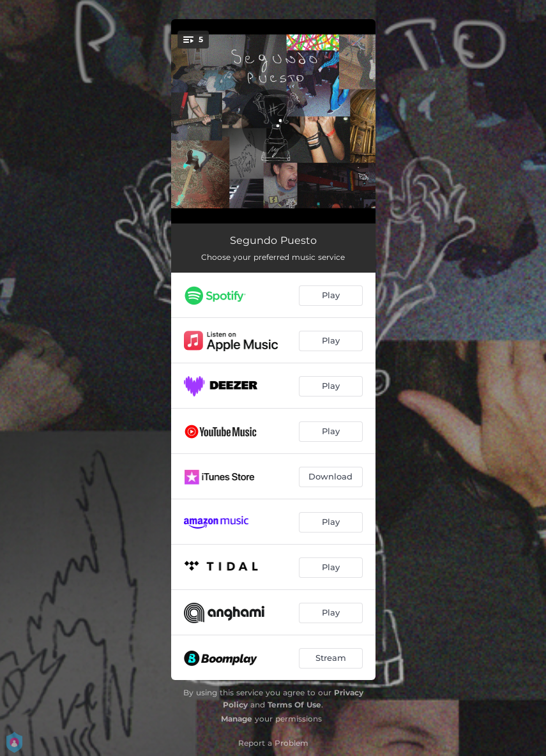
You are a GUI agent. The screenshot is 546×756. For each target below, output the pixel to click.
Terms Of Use (294, 705)
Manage (237, 719)
